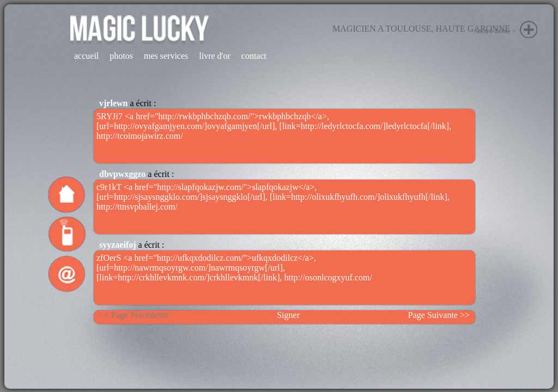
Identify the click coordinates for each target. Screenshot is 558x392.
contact (254, 56)
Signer (288, 315)
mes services (166, 56)
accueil (86, 56)
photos (121, 56)
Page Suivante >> (439, 315)
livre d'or (215, 56)
